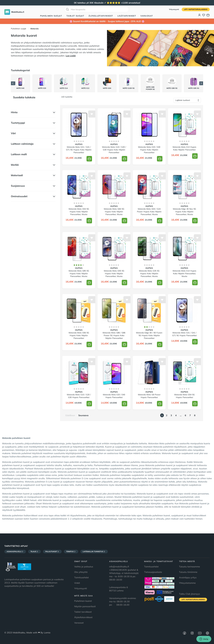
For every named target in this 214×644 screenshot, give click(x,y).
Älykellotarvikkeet (101, 16)
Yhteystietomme (187, 583)
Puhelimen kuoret (83, 601)
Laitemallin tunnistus (94, 552)
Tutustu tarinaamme (190, 567)
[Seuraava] (201, 83)
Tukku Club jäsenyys (190, 594)
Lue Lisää (71, 56)
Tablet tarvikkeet (83, 612)
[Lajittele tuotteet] (187, 100)
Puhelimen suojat (51, 16)
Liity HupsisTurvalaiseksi (196, 9)
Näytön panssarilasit (85, 606)
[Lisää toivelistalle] (92, 114)
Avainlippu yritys (188, 577)
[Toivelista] (204, 15)
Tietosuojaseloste (153, 572)
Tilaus (34, 552)
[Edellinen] (13, 83)
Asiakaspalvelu (15, 552)
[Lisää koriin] (89, 159)
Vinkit (77, 583)
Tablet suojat (75, 16)
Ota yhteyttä (81, 572)
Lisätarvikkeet (127, 16)
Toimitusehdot (81, 577)
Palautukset (52, 552)
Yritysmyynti (174, 9)
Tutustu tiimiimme (188, 572)
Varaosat (147, 16)
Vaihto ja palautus (84, 567)
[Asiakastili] (200, 15)
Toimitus (71, 552)
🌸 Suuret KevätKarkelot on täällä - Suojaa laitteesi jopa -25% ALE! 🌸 (107, 21)
